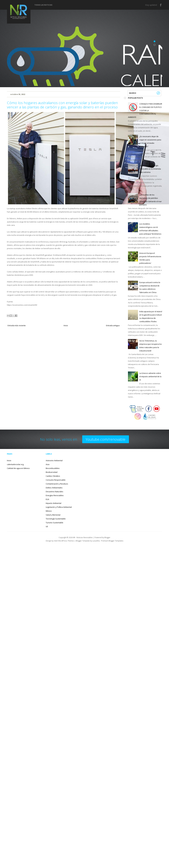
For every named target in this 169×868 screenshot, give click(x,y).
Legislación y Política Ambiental (59, 507)
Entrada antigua (113, 325)
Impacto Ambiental (54, 503)
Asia (48, 464)
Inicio (66, 325)
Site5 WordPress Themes (64, 541)
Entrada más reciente (17, 325)
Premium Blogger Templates (112, 541)
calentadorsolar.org (15, 464)
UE (47, 526)
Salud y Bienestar (53, 515)
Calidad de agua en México (18, 468)
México (49, 511)
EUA (47, 499)
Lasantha (96, 541)
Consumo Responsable (56, 480)
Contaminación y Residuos (57, 484)
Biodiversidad (52, 472)
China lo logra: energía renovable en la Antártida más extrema (150, 169)
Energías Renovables (55, 495)
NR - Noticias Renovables (83, 537)
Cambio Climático (53, 476)
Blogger (107, 537)
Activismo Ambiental (54, 460)
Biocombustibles (53, 468)
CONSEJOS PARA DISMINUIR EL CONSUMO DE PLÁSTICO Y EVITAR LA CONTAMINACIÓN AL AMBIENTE (145, 110)
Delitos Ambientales (54, 488)
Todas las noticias (43, 5)
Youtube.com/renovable (106, 439)
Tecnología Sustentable (56, 519)
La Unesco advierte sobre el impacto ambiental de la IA (150, 376)
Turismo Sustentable (54, 523)
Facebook (161, 5)
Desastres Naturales (54, 492)
